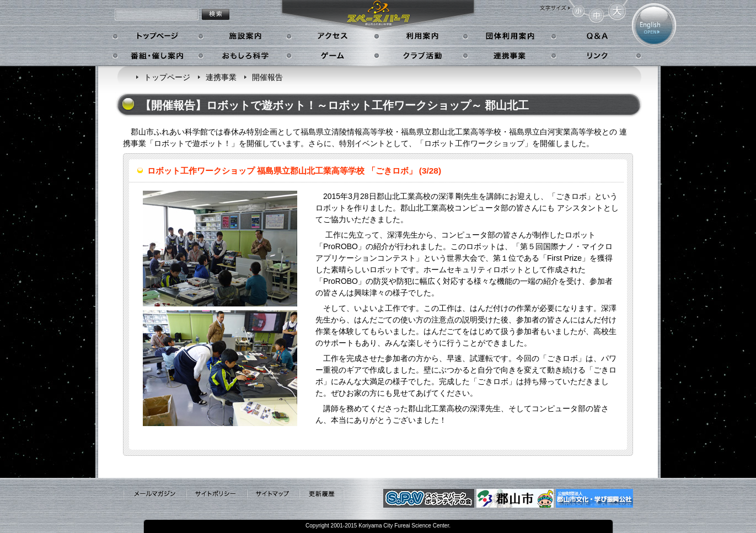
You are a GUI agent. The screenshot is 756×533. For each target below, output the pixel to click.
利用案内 (422, 36)
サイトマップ (273, 494)
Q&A (596, 36)
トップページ (158, 36)
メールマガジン (154, 494)
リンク (596, 56)
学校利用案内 (510, 36)
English (654, 25)
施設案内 (245, 36)
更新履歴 (321, 494)
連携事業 (510, 56)
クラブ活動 (422, 56)
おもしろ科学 (245, 56)
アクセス (334, 36)
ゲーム (334, 56)
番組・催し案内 (158, 56)
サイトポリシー (216, 494)
